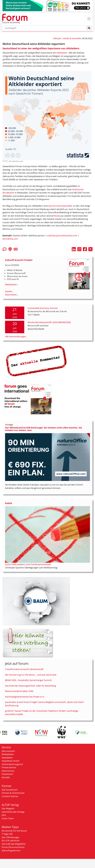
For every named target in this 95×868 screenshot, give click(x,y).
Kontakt (6, 777)
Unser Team (8, 818)
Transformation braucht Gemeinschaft (24, 669)
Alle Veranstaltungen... (16, 336)
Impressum (7, 774)
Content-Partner (10, 796)
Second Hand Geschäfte (60, 206)
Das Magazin (8, 808)
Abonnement (8, 751)
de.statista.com (10, 239)
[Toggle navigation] (89, 19)
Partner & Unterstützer (13, 793)
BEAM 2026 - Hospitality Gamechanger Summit (28, 680)
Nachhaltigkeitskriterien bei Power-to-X (25, 697)
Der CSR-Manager (10, 837)
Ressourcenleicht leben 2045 (19, 691)
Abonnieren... (12, 295)
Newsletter (7, 758)
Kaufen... (9, 291)
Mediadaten (8, 754)
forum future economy (13, 847)
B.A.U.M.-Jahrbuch (11, 840)
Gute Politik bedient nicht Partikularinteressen (28, 564)
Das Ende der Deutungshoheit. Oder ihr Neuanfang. (31, 686)
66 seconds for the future (14, 831)
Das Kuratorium (10, 790)
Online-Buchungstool (12, 764)
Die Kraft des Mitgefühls (14, 844)
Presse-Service (9, 767)
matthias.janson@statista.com (62, 235)
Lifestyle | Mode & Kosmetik (67, 38)
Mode (57, 216)
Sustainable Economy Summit (43, 308)
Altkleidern (62, 53)
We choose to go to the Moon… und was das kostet (31, 675)
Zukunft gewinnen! (11, 850)
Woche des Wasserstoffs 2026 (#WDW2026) (49, 322)
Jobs (4, 815)
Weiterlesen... (12, 284)
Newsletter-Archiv (11, 761)
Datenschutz (8, 771)
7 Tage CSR (7, 834)
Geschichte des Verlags (13, 812)
